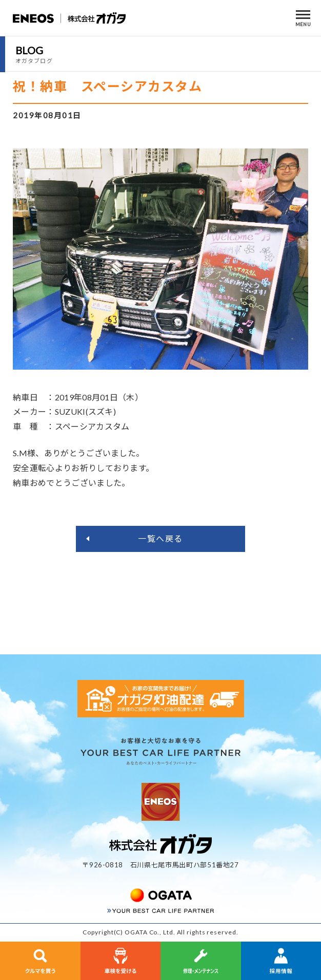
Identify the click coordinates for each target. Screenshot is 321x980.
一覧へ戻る (161, 538)
